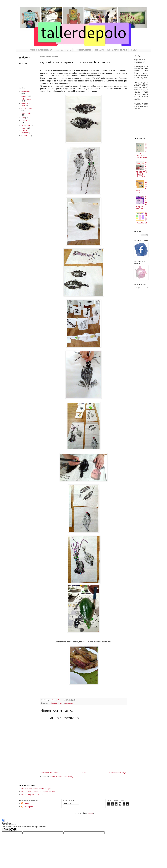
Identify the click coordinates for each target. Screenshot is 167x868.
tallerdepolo (28, 807)
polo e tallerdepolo (63, 50)
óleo (23, 118)
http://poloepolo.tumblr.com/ (32, 794)
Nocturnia (61, 703)
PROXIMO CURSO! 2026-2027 (41, 50)
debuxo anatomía (25, 132)
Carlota (26, 803)
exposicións (26, 121)
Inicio (84, 773)
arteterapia (26, 125)
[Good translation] (6, 830)
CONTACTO (99, 50)
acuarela (25, 128)
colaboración (26, 99)
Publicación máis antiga (117, 773)
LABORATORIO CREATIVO (117, 50)
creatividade (53, 703)
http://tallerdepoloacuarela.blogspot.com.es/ (38, 792)
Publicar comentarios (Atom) (62, 777)
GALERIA (134, 50)
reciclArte (25, 136)
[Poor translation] (13, 830)
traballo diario (27, 108)
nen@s (24, 96)
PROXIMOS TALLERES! (83, 50)
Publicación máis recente (50, 773)
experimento (26, 113)
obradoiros (69, 703)
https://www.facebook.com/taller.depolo (37, 789)
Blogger (90, 813)
